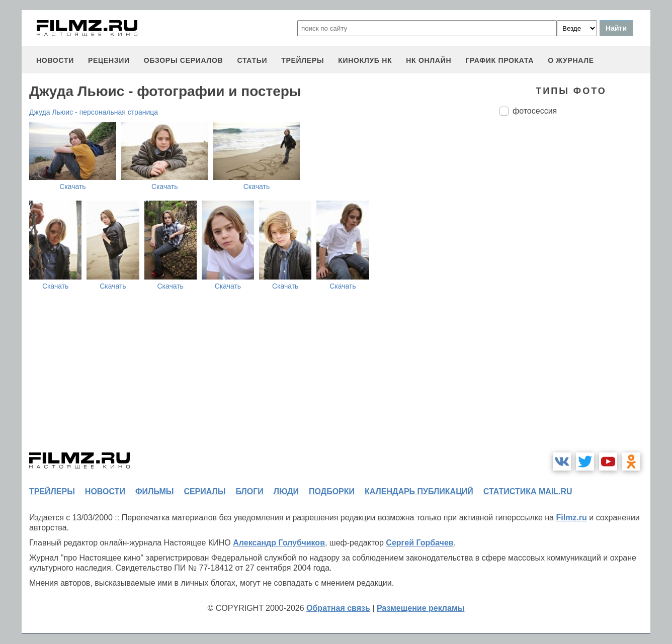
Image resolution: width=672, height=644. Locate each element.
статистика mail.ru (528, 491)
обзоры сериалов (184, 60)
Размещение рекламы (421, 608)
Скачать (73, 187)
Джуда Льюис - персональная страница (94, 112)
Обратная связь (338, 608)
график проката (499, 60)
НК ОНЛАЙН (429, 60)
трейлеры (303, 60)
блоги (249, 491)
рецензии (109, 60)
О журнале (571, 60)
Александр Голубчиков (279, 543)
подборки (332, 491)
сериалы (204, 491)
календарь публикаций (419, 491)
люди (286, 491)
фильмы (154, 491)
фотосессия (535, 111)
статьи (252, 60)
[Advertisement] (575, 292)
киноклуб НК (365, 60)
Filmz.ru (571, 518)
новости (55, 60)
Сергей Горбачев (419, 543)
